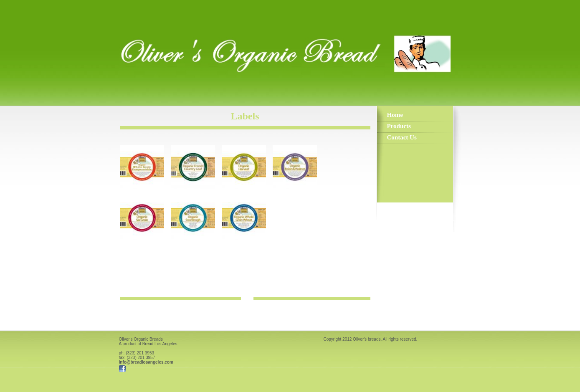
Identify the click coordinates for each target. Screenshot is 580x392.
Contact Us (402, 137)
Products (399, 126)
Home (395, 115)
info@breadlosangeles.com (146, 362)
